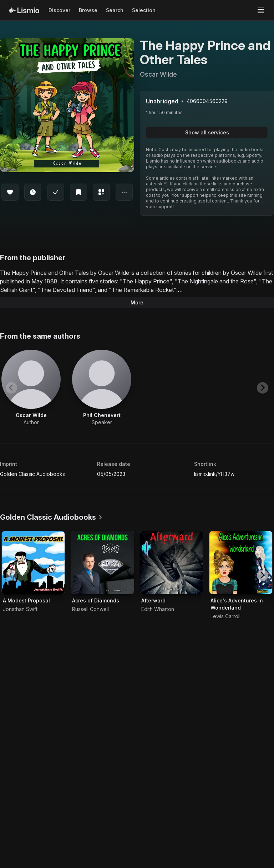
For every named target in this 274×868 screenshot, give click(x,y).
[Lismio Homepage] (24, 10)
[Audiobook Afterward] (172, 563)
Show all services (207, 132)
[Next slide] (263, 388)
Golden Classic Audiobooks (32, 474)
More (137, 302)
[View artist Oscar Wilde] (31, 388)
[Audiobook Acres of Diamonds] (102, 563)
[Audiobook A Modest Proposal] (33, 563)
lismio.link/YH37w (214, 474)
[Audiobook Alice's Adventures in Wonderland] (241, 563)
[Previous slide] (11, 388)
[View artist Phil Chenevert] (102, 388)
